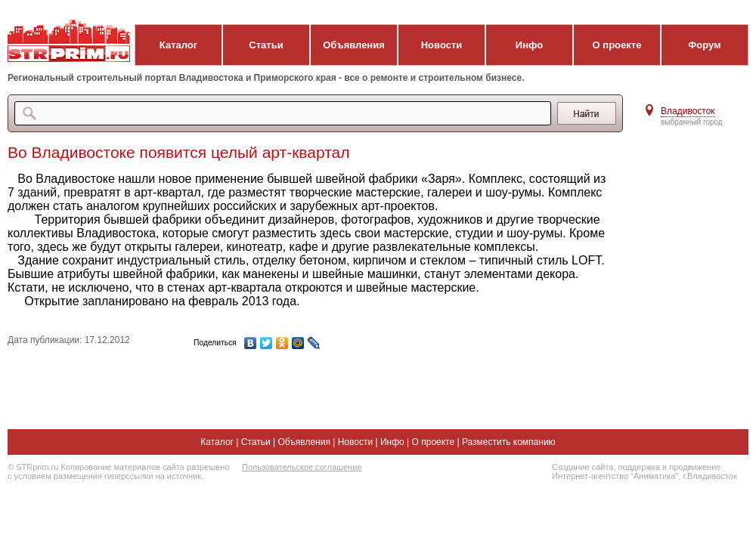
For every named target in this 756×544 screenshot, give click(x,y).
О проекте (617, 45)
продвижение (695, 467)
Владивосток (688, 111)
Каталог (178, 45)
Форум (704, 45)
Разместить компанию (509, 442)
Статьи (266, 45)
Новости (442, 45)
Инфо (529, 45)
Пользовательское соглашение (302, 467)
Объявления (354, 45)
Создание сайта (582, 467)
